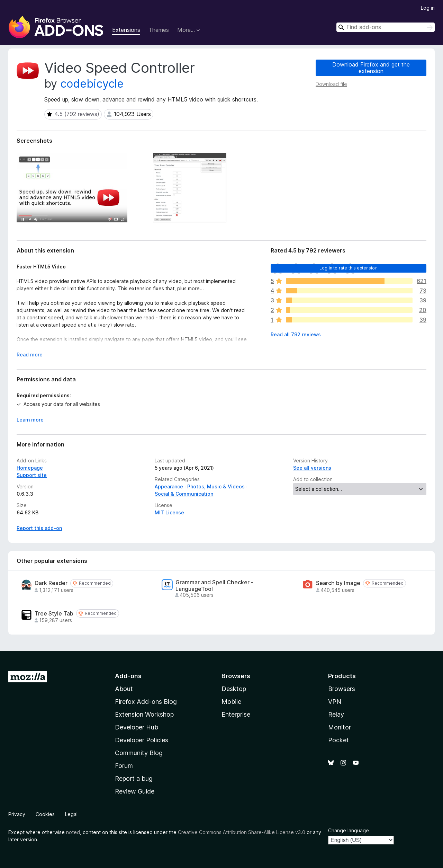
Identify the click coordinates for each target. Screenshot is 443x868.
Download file (331, 84)
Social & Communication (184, 494)
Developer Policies (142, 740)
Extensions (126, 30)
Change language (349, 830)
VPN (335, 702)
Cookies (45, 814)
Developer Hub (137, 727)
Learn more (30, 420)
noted (73, 832)
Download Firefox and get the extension (371, 68)
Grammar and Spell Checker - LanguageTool (214, 586)
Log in (428, 8)
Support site (32, 475)
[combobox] (386, 27)
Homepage (30, 468)
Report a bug (134, 778)
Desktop (234, 689)
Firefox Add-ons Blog (146, 702)
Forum (124, 766)
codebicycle (92, 84)
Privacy (17, 814)
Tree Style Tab (54, 614)
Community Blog (139, 753)
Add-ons (128, 676)
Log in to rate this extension (349, 268)
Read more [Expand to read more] (30, 355)
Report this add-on (39, 528)
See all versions (312, 468)
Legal (71, 814)
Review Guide (135, 791)
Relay (336, 714)
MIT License (169, 512)
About (124, 689)
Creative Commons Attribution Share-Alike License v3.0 (242, 832)
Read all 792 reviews (296, 334)
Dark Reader (51, 583)
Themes (159, 30)
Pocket (338, 740)
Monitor (340, 727)
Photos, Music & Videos (216, 486)
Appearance (169, 486)
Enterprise (236, 714)
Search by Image (338, 583)
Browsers (342, 689)
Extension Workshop (144, 714)
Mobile (231, 702)
